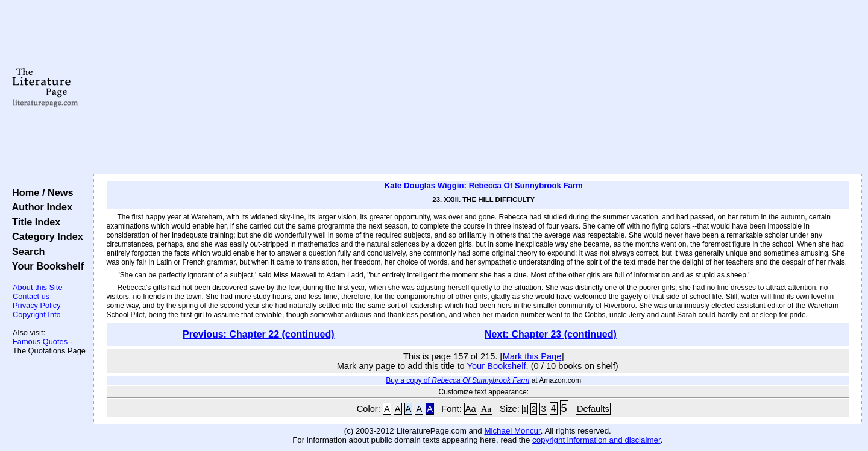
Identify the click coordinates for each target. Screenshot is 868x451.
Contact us (31, 296)
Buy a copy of (458, 380)
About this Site (38, 287)
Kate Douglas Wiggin (424, 185)
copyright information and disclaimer (596, 440)
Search (26, 251)
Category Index (45, 236)
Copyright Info (37, 314)
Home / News (40, 192)
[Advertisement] (477, 87)
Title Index (33, 222)
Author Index (39, 207)
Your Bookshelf (45, 266)
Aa (471, 409)
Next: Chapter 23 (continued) (551, 334)
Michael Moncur (512, 431)
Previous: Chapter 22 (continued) (259, 334)
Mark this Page (532, 356)
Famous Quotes (40, 342)
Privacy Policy (37, 305)
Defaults (593, 409)
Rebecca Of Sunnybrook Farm (526, 185)
